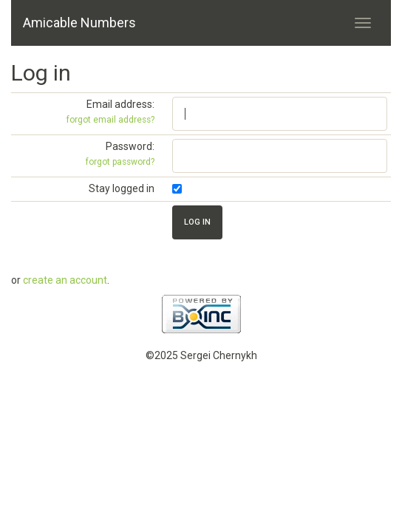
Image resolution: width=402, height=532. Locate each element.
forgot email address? (110, 120)
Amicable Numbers (79, 23)
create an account (65, 280)
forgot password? (120, 162)
